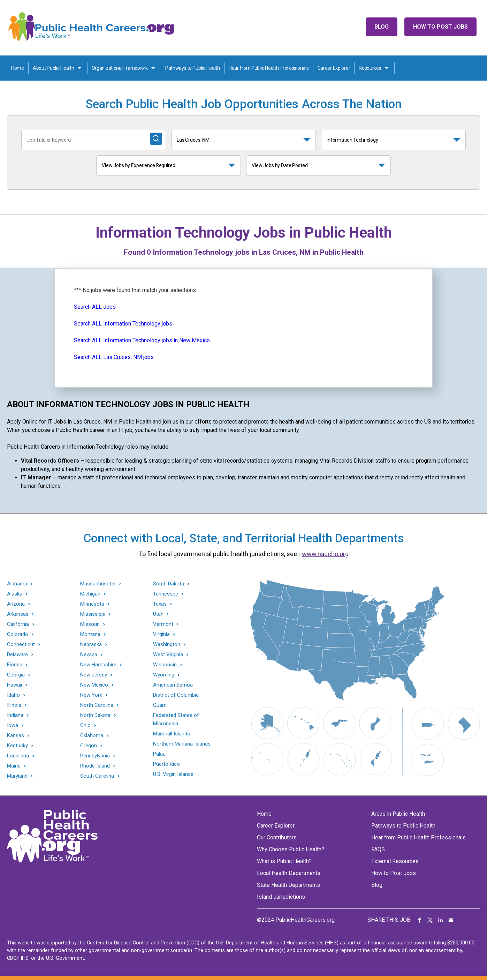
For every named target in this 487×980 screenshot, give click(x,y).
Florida (15, 665)
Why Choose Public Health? (291, 849)
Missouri (90, 624)
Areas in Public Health (398, 814)
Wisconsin (165, 665)
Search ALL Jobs (95, 307)
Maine (14, 766)
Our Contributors (277, 837)
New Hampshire (98, 665)
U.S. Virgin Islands (173, 774)
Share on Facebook (420, 920)
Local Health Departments (289, 873)
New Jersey (94, 675)
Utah (158, 614)
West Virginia (168, 655)
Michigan (90, 594)
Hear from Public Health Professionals (269, 68)
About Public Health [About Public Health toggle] (54, 68)
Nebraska (91, 645)
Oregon (89, 746)
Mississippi (93, 614)
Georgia (16, 675)
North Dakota (95, 715)
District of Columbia (176, 695)
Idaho (13, 695)
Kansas (16, 736)
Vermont (163, 624)
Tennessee (166, 594)
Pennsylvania (95, 756)
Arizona (16, 604)
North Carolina (97, 705)
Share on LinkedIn (441, 920)
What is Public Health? (284, 861)
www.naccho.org (325, 554)
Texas (160, 604)
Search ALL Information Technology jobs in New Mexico (142, 340)
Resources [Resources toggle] (370, 68)
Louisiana (18, 756)
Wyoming (164, 675)
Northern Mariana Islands (182, 744)
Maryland (17, 776)
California (18, 624)
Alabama (17, 584)
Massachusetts (98, 584)
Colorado (18, 634)
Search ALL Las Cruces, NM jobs (114, 357)
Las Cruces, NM (193, 140)
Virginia (161, 634)
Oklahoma (92, 736)
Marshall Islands (172, 734)
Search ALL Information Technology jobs (123, 324)
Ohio (85, 725)
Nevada (89, 655)
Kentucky (17, 746)
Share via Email (451, 920)
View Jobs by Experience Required (139, 165)
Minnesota (92, 604)
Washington (167, 645)
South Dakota (169, 584)
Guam (160, 705)
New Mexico (94, 685)
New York (91, 695)
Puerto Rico (166, 764)
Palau (159, 754)
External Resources (395, 861)
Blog (382, 27)
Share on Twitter (430, 920)
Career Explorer (334, 68)
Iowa (13, 725)
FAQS (378, 849)
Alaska (15, 594)
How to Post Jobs (440, 27)
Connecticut (21, 645)
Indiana (15, 715)
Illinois (14, 705)
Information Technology (352, 140)
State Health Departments (288, 885)
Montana (90, 634)
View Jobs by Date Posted (280, 165)
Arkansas (18, 614)
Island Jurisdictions (281, 897)
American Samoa (173, 685)
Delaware (17, 655)
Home (18, 68)
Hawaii (14, 685)
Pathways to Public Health (193, 68)
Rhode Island (95, 766)
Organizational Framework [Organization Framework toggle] (120, 68)
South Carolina (97, 776)
